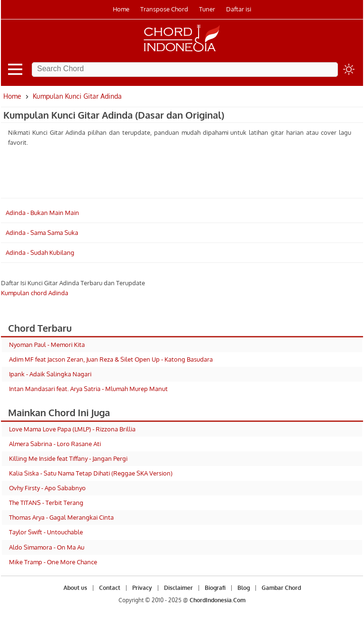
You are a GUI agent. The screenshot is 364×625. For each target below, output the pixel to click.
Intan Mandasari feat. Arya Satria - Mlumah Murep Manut (88, 389)
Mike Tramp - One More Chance (53, 562)
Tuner (207, 9)
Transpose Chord (164, 9)
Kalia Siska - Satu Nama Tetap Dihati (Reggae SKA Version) (91, 473)
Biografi (215, 588)
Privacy (142, 588)
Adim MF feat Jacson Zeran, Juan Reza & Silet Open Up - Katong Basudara (111, 359)
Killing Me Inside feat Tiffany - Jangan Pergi (68, 458)
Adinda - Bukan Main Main (42, 213)
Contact (110, 588)
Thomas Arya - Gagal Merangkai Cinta (61, 517)
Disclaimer (178, 588)
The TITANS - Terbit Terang (46, 503)
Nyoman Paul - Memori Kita (47, 345)
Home (121, 9)
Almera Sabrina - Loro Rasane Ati (55, 444)
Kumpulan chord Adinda (35, 293)
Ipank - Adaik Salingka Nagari (50, 374)
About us (75, 588)
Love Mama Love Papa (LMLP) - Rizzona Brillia (72, 429)
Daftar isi (239, 9)
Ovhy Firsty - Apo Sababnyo (47, 488)
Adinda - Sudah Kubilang (40, 252)
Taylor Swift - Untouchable (46, 532)
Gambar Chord (281, 588)
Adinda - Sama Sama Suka (42, 233)
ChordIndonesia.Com (218, 600)
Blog (244, 588)
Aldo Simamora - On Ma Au (47, 547)
